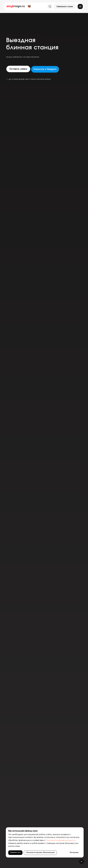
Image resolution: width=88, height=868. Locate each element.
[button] (65, 6)
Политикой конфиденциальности (61, 840)
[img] (80, 6)
